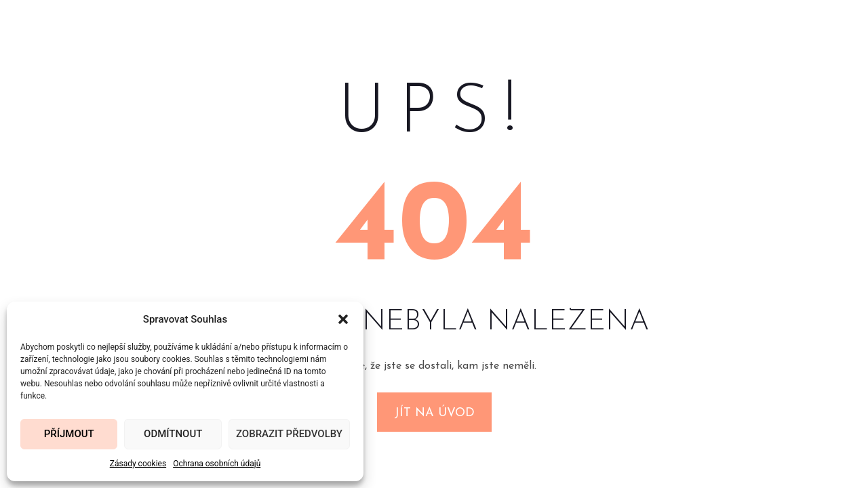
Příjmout (69, 434)
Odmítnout (173, 434)
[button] (343, 319)
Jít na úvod (434, 413)
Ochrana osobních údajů (217, 464)
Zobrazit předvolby (289, 434)
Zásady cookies (138, 464)
